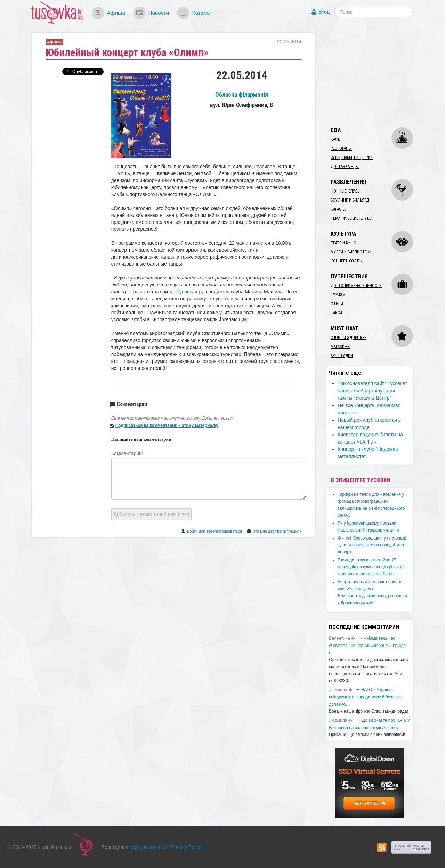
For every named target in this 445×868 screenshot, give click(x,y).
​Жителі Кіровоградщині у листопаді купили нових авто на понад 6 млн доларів (372, 545)
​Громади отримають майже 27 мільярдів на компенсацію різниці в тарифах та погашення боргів (371, 567)
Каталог (202, 13)
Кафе (335, 139)
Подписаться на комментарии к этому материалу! (167, 425)
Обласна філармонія (242, 95)
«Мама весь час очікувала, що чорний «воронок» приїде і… (367, 646)
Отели (337, 304)
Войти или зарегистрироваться (215, 531)
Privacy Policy (186, 847)
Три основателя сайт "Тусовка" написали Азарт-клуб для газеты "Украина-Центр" (372, 391)
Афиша (116, 13)
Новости (159, 13)
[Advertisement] (378, 76)
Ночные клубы (346, 191)
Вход (324, 12)
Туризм (338, 295)
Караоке (338, 209)
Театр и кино (343, 243)
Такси (336, 313)
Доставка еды (345, 167)
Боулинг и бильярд (350, 200)
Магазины (341, 347)
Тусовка (185, 292)
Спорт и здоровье (349, 338)
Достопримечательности (356, 286)
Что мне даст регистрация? (277, 531)
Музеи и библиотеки (351, 252)
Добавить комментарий (152, 514)
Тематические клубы (351, 218)
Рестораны (341, 148)
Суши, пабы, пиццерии (352, 157)
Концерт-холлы (347, 261)
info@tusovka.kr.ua (147, 847)
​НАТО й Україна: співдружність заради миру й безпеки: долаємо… (365, 697)
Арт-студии (342, 356)
